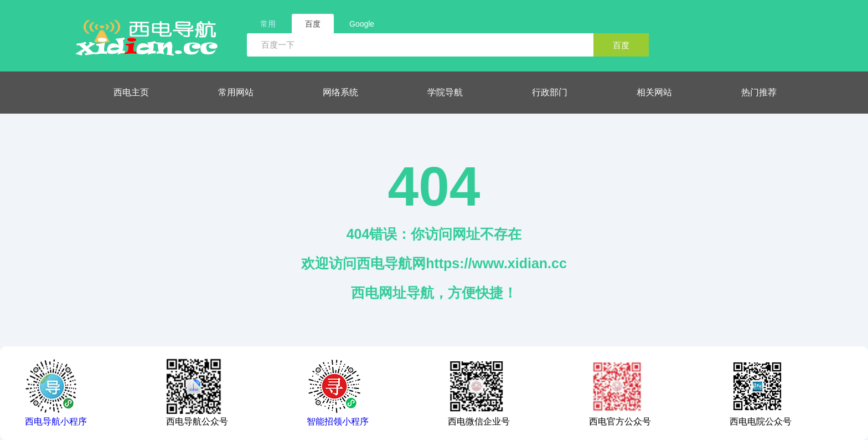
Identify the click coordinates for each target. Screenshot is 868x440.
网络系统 (340, 92)
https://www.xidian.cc (496, 263)
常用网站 (236, 92)
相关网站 (654, 92)
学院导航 (445, 92)
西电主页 (131, 92)
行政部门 (550, 92)
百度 (621, 45)
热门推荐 (759, 92)
